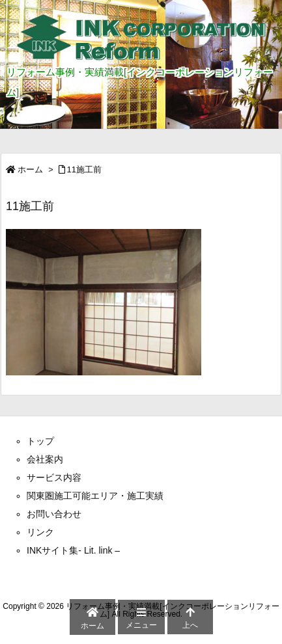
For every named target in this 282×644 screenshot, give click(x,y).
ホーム (30, 169)
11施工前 (84, 169)
